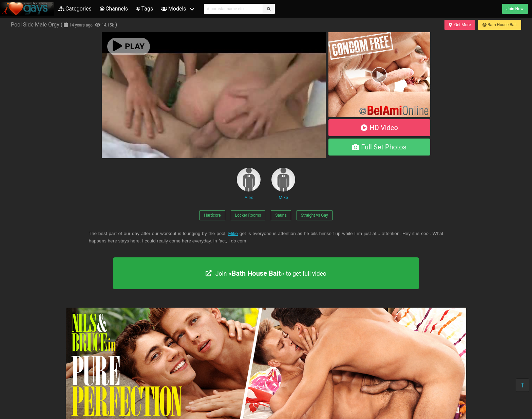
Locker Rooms (248, 215)
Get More (460, 25)
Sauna (281, 215)
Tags (145, 9)
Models (174, 9)
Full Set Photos (379, 147)
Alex (249, 184)
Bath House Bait (500, 25)
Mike (283, 184)
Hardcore (212, 215)
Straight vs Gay (315, 215)
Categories (75, 9)
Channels (114, 9)
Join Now (515, 9)
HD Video (379, 128)
